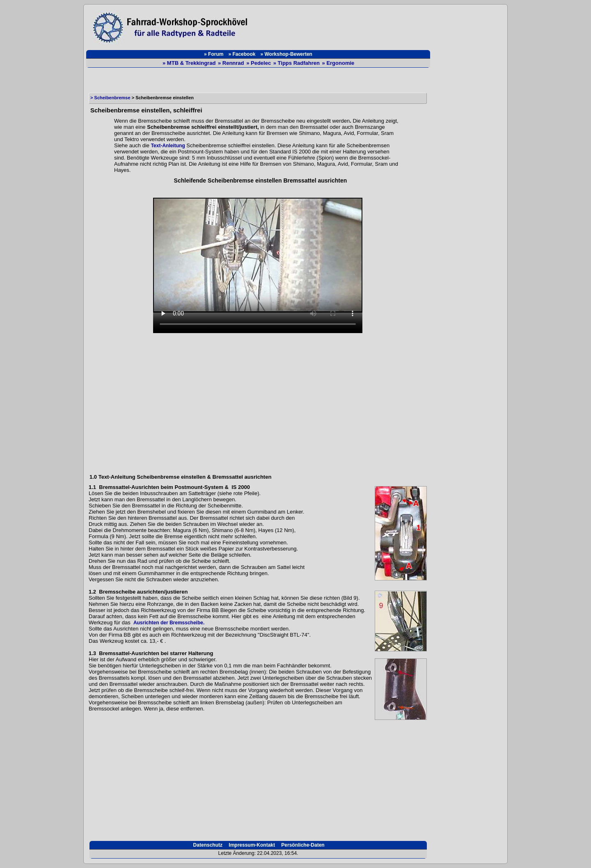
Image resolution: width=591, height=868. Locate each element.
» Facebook (242, 54)
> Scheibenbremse (110, 98)
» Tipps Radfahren (297, 63)
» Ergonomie (338, 63)
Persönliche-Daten (302, 845)
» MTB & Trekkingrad (190, 63)
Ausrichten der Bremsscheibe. (169, 623)
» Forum (214, 54)
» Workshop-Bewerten (286, 54)
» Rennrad (232, 63)
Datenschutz (207, 845)
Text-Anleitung (168, 146)
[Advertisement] (343, 25)
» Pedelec (259, 63)
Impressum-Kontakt (251, 845)
